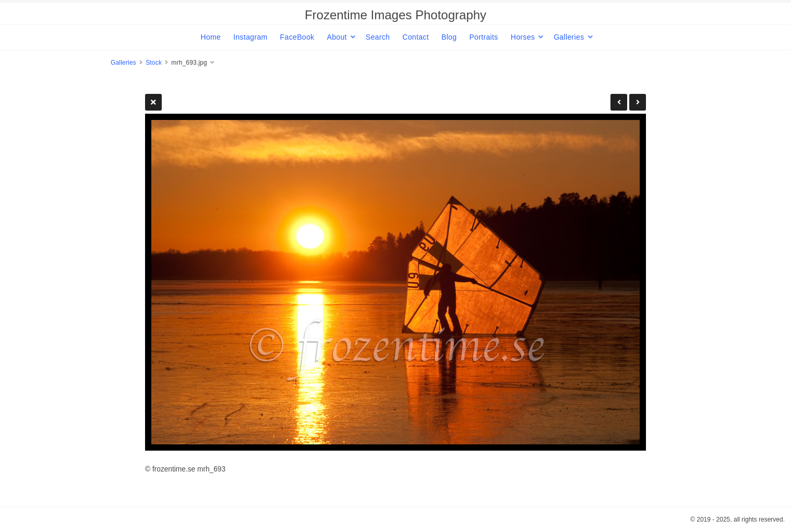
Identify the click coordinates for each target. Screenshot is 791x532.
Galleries (569, 37)
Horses (523, 37)
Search (378, 37)
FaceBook (297, 37)
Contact (416, 37)
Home (211, 37)
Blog (449, 37)
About (337, 37)
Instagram (250, 37)
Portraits (483, 37)
